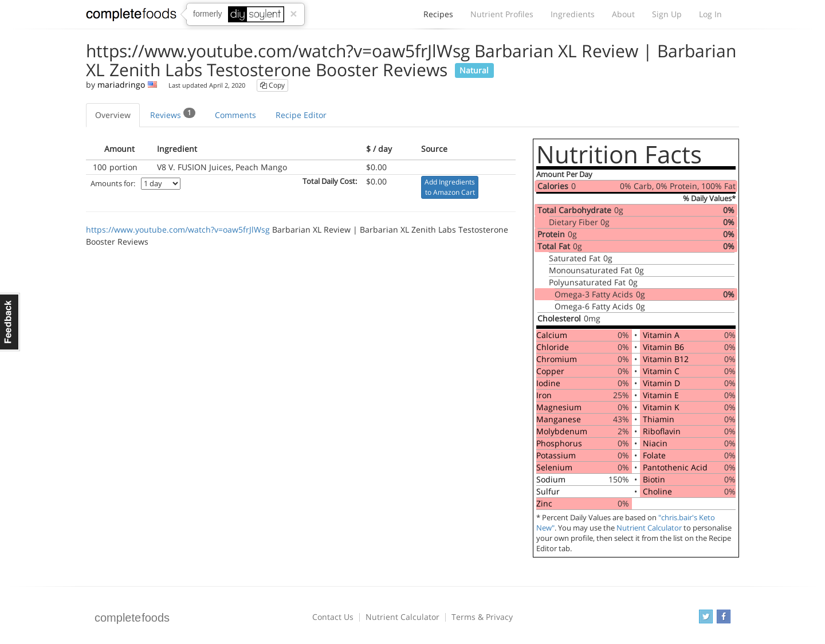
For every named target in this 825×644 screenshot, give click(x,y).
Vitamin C (661, 371)
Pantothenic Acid (675, 467)
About (623, 14)
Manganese (559, 419)
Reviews (173, 114)
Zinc (544, 503)
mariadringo (121, 85)
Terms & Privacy (482, 617)
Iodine (548, 383)
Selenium (554, 467)
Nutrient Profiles (502, 14)
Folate (654, 455)
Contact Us (333, 617)
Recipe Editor (301, 115)
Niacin (655, 443)
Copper (550, 371)
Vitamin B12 (666, 359)
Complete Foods (131, 17)
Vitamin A (661, 335)
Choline (657, 491)
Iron (544, 395)
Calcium (552, 335)
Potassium (556, 455)
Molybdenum (562, 431)
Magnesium (559, 407)
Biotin (654, 479)
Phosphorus (559, 443)
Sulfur (548, 491)
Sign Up (667, 14)
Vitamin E (661, 395)
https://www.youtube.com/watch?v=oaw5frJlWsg (178, 229)
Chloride (553, 347)
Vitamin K (661, 407)
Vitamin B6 (663, 347)
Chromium (557, 359)
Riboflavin (662, 431)
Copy (272, 85)
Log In (710, 14)
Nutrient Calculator (649, 528)
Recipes (438, 17)
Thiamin (659, 419)
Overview (113, 115)
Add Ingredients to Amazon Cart (450, 187)
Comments (235, 115)
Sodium (551, 479)
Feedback (10, 322)
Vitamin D (661, 383)
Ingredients (573, 14)
